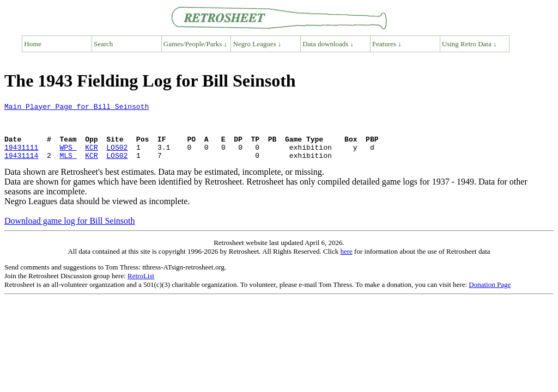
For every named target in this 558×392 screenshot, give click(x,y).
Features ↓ (387, 44)
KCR (91, 157)
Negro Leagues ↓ (257, 44)
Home (33, 44)
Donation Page (490, 296)
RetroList (141, 287)
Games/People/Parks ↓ (195, 44)
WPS (68, 157)
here (346, 263)
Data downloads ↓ (328, 44)
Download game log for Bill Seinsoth (70, 232)
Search (103, 44)
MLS (68, 167)
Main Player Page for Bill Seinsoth (77, 108)
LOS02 (117, 157)
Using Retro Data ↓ (469, 44)
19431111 (21, 157)
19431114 (21, 167)
